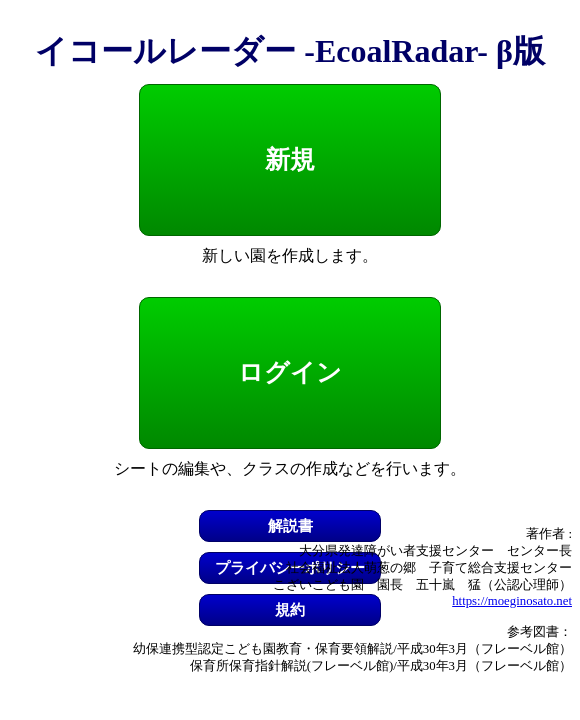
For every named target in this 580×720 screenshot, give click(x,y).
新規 (290, 159)
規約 (290, 610)
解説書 (290, 526)
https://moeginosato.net (512, 601)
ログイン (290, 372)
